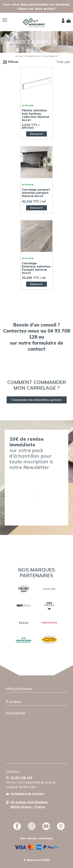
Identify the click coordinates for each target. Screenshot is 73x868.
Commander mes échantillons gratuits (37, 400)
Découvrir (36, 134)
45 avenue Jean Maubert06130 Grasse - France (29, 804)
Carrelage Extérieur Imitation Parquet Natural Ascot (36, 268)
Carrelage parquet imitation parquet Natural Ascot (36, 193)
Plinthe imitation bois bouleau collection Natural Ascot (35, 115)
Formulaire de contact (27, 794)
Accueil (19, 56)
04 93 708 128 (21, 778)
